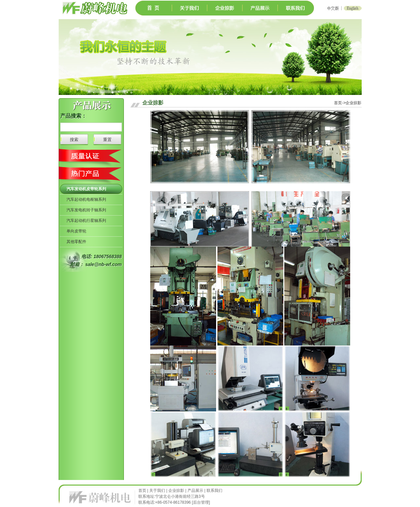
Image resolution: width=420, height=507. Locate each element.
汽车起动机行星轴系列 (86, 221)
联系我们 (214, 491)
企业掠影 (176, 491)
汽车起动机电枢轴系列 (86, 199)
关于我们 (157, 491)
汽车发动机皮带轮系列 (86, 189)
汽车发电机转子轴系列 (86, 210)
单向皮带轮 (76, 231)
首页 (143, 491)
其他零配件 (76, 242)
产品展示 (195, 491)
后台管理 (201, 502)
